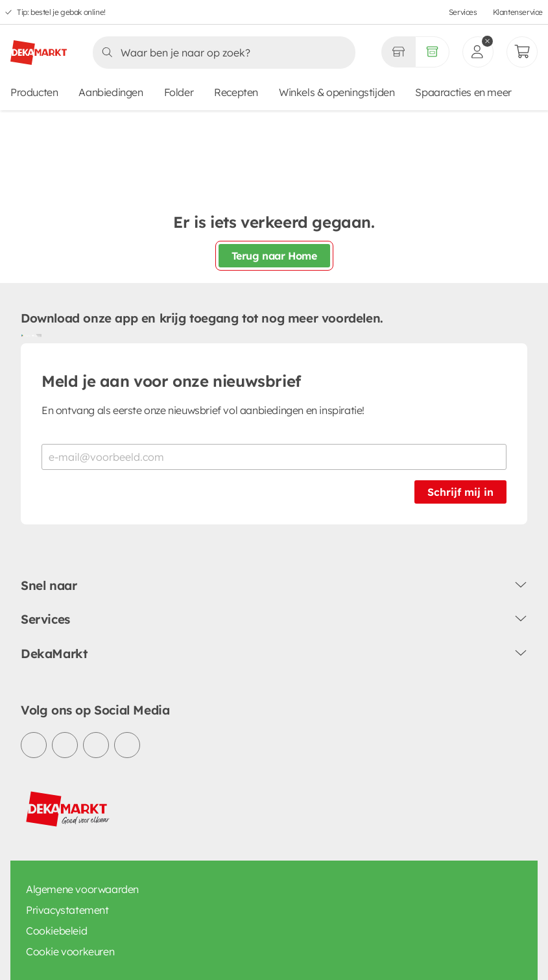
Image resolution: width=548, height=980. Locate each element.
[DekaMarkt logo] (39, 47)
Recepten (236, 92)
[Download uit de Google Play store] (26, 336)
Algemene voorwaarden (82, 889)
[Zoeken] (220, 53)
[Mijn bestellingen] (522, 52)
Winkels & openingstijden (337, 92)
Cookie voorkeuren (70, 951)
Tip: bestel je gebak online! (61, 12)
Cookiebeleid (56, 931)
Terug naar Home (274, 256)
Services (463, 12)
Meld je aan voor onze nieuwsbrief (171, 381)
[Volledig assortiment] (432, 52)
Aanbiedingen (111, 92)
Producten (34, 92)
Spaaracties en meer (463, 92)
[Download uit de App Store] (36, 336)
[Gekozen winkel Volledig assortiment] (398, 52)
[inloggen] (478, 52)
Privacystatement (67, 910)
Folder (179, 92)
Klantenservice (518, 12)
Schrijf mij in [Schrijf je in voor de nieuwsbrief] (460, 492)
